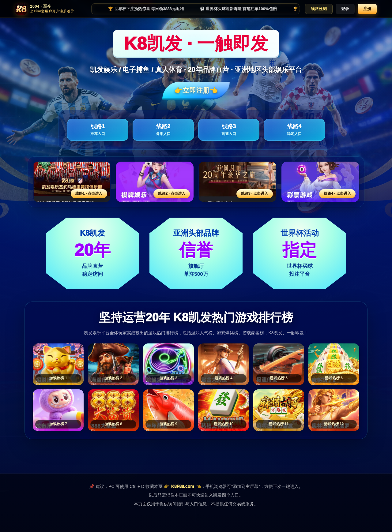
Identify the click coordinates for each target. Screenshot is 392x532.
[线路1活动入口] (72, 182)
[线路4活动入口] (320, 182)
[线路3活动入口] (237, 182)
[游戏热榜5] (279, 364)
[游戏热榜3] (168, 364)
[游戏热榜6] (334, 364)
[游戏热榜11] (279, 410)
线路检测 (319, 9)
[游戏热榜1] (58, 364)
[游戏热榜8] (113, 410)
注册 (367, 9)
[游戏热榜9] (168, 410)
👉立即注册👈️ (196, 90)
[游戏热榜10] (224, 410)
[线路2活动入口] (155, 182)
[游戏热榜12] (334, 410)
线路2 (163, 130)
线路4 (294, 130)
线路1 (98, 130)
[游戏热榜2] (113, 364)
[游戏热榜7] (58, 410)
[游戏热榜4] (224, 364)
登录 (345, 9)
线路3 (229, 130)
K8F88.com (183, 486)
